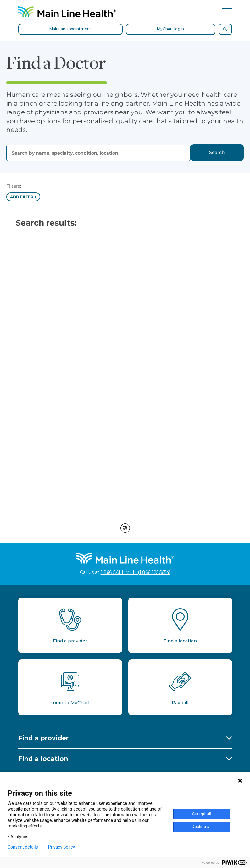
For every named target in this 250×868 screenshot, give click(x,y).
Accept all (202, 814)
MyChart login (170, 29)
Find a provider (43, 738)
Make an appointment (70, 29)
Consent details (23, 847)
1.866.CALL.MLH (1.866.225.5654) (136, 572)
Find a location (43, 759)
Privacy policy (61, 847)
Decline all (202, 827)
